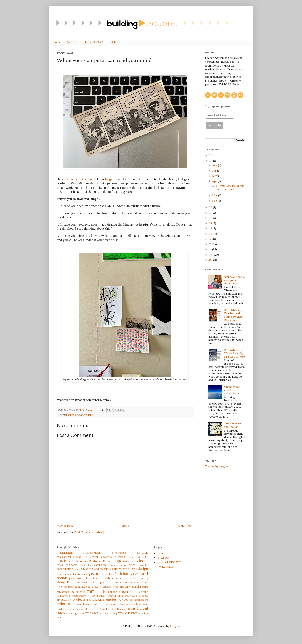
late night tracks (99, 587)
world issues (128, 613)
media (136, 586)
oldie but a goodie (84, 179)
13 (211, 239)
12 (211, 244)
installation (121, 583)
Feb (215, 201)
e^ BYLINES (115, 42)
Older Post (185, 526)
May (215, 176)
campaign (100, 565)
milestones (63, 592)
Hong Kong (66, 582)
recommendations (139, 600)
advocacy (107, 557)
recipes (123, 600)
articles (62, 561)
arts (72, 561)
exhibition (108, 574)
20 (211, 207)
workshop (112, 613)
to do (131, 609)
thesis (121, 609)
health (134, 578)
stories (80, 609)
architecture (138, 557)
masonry (125, 587)
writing (89, 415)
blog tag (107, 561)
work (103, 613)
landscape (69, 587)
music (101, 592)
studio (89, 609)
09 (211, 260)
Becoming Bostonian (89, 561)
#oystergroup (119, 553)
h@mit (118, 578)
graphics (108, 578)
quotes (111, 599)
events (96, 574)
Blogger (175, 626)
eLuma (65, 574)
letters (115, 587)
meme (145, 587)
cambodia (72, 565)
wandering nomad (75, 613)
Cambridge (86, 565)
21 (211, 161)
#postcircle (141, 553)
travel (142, 608)
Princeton (131, 596)
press (121, 596)
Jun (215, 171)
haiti (125, 578)
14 (211, 234)
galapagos (75, 578)
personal (129, 592)
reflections (65, 604)
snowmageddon (117, 604)
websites (92, 613)
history (144, 578)
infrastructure (86, 583)
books (144, 561)
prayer (112, 596)
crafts (77, 569)
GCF (85, 578)
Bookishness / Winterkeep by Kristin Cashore (234, 353)
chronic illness (117, 565)
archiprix (120, 557)
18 (211, 213)
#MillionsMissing (93, 553)
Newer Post (65, 526)
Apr (215, 181)
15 (211, 228)
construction (65, 569)
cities (132, 565)
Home (57, 42)
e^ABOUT (71, 42)
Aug (215, 165)
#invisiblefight (65, 553)
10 (211, 255)
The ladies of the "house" (233, 425)
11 (211, 249)
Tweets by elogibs (217, 466)
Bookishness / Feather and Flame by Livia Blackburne (234, 315)
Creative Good (90, 569)
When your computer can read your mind (228, 187)
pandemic (114, 592)
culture (117, 569)
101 (86, 557)
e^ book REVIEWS (92, 42)
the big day (108, 609)
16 (211, 223)
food (144, 573)
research (79, 604)
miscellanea (78, 592)
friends (62, 578)
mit (91, 591)
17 (211, 218)
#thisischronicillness (69, 557)
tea (97, 609)
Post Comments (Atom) (89, 532)
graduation (95, 578)
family (128, 574)
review (104, 604)
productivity (64, 600)
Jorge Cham (113, 179)
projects (79, 599)
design (143, 569)
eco (59, 574)
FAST (136, 574)
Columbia (143, 565)
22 (211, 155)
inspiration (72, 415)
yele (59, 617)
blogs (117, 561)
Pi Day (91, 596)
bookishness (130, 561)
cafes (60, 565)
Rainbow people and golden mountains (234, 280)
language (81, 587)
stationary (70, 609)
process (144, 596)
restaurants (92, 604)
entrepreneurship (80, 574)
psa (81, 415)
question (98, 600)
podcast (102, 596)
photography (79, 596)
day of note (130, 569)
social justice (133, 604)
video (61, 613)
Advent (94, 557)
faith (118, 574)
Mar (215, 195)
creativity (105, 569)
